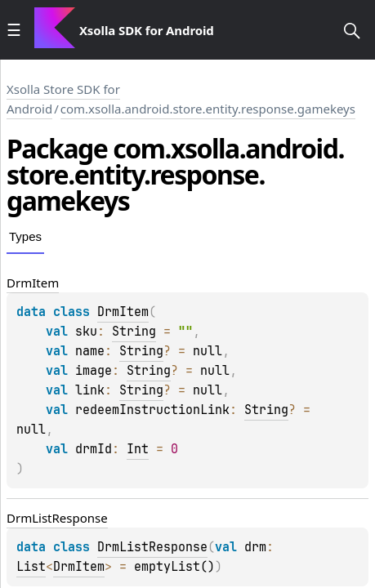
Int (138, 449)
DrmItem (123, 312)
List (31, 567)
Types (25, 236)
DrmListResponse (152, 547)
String (134, 332)
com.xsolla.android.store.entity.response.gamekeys (208, 109)
